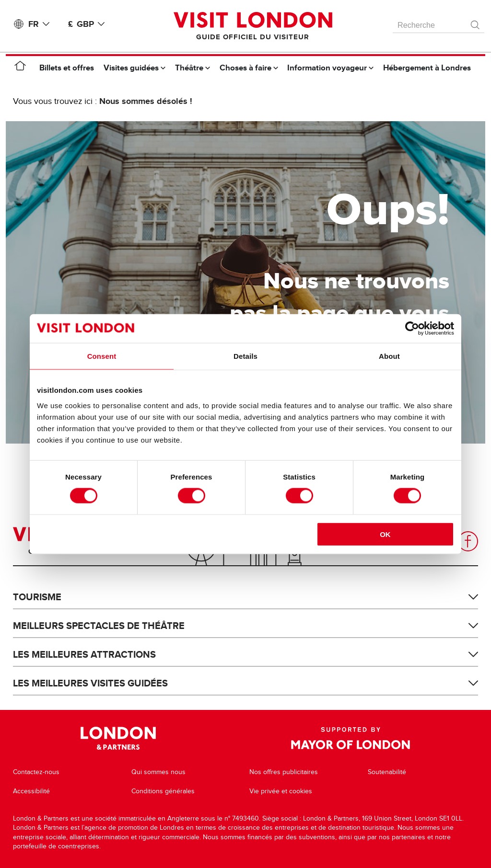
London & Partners (118, 738)
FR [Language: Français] (41, 24)
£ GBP (88, 24)
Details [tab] (245, 356)
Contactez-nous (36, 772)
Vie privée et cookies (281, 791)
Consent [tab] (102, 356)
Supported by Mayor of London (351, 738)
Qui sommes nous (158, 772)
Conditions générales (163, 791)
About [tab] (389, 356)
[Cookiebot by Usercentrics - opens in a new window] (412, 329)
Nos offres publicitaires (284, 772)
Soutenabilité (387, 772)
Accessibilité (31, 791)
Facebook (468, 541)
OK (385, 534)
